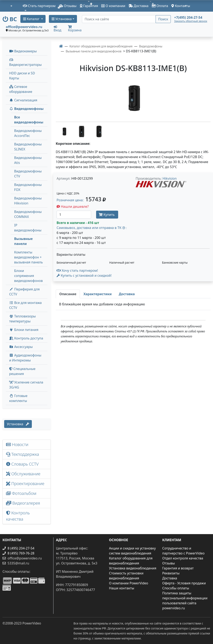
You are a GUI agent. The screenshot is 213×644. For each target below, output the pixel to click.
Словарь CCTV (22, 464)
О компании (113, 6)
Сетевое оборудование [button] (21, 89)
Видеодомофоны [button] (26, 109)
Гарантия (89, 6)
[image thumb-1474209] (64, 131)
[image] (133, 98)
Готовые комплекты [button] (18, 398)
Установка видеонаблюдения (133, 568)
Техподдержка (23, 454)
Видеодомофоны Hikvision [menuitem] (28, 201)
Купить (107, 215)
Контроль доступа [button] (26, 338)
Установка (18, 424)
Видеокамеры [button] (23, 51)
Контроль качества (18, 516)
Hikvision (170, 178)
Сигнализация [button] (23, 100)
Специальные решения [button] (22, 371)
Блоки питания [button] (24, 330)
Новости (17, 444)
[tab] (68, 294)
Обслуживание (23, 474)
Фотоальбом (21, 493)
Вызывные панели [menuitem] (23, 241)
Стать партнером (39, 6)
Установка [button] (62, 19)
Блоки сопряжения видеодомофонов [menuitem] (28, 276)
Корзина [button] (75, 29)
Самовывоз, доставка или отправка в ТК (92, 228)
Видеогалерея (23, 503)
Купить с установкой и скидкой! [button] (84, 275)
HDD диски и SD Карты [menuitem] (22, 76)
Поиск (163, 19)
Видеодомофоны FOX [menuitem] (28, 187)
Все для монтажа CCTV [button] (25, 305)
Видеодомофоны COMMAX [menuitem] (28, 214)
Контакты (181, 6)
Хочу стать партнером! (77, 270)
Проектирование (25, 484)
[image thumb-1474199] (82, 131)
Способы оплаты (176, 588)
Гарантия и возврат (178, 568)
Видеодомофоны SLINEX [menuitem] (28, 147)
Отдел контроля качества (183, 558)
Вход (58, 28)
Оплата (160, 6)
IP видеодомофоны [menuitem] (28, 228)
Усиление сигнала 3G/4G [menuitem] (26, 385)
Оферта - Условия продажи (184, 583)
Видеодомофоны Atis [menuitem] (28, 160)
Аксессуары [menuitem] (21, 347)
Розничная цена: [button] (81, 200)
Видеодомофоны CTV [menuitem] (28, 174)
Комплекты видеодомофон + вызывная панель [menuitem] (28, 257)
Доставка (139, 6)
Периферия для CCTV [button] (24, 292)
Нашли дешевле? (73, 206)
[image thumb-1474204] (99, 131)
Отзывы (68, 6)
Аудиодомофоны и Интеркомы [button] (25, 358)
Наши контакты (122, 588)
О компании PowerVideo (129, 583)
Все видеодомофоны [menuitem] (29, 120)
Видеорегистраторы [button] (25, 62)
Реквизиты (171, 573)
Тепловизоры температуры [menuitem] (22, 319)
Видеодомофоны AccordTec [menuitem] (28, 133)
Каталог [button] (32, 19)
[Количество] (74, 215)
